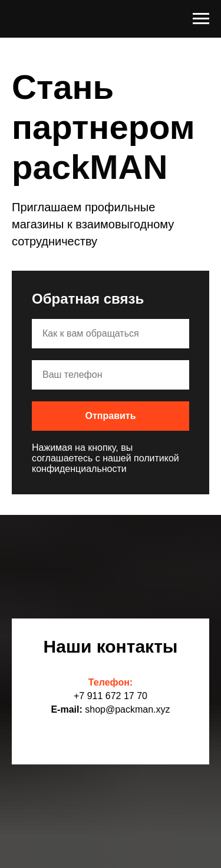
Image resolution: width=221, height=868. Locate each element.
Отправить (111, 416)
